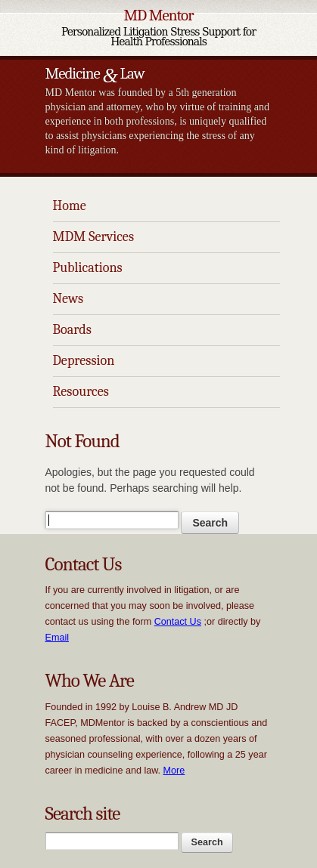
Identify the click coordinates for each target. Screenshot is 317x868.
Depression (84, 361)
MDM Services (94, 237)
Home (70, 206)
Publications (88, 268)
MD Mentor (158, 15)
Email (57, 638)
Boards (72, 330)
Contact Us (178, 622)
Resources (81, 392)
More (174, 771)
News (68, 299)
